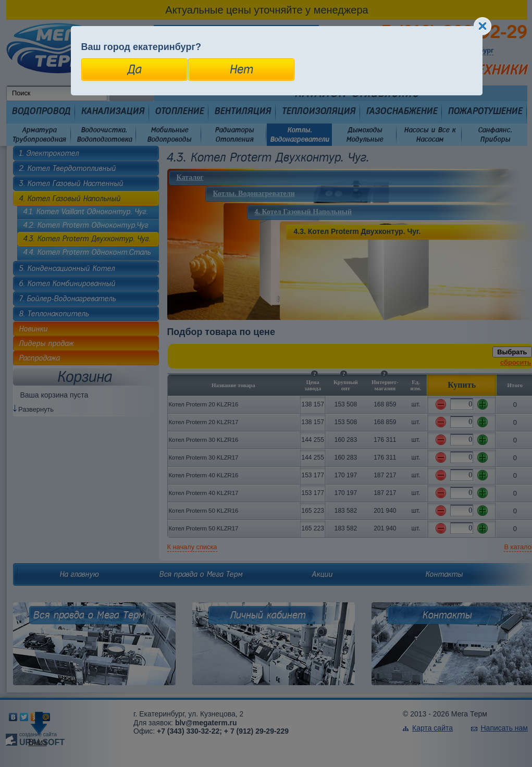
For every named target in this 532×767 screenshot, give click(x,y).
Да (134, 69)
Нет (241, 69)
